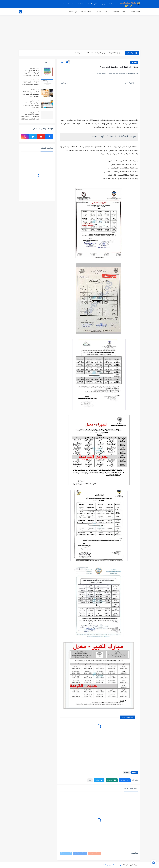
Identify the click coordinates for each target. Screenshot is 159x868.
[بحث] (20, 12)
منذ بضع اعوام (34, 68)
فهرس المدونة (92, 4)
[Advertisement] (79, 33)
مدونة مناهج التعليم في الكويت (113, 865)
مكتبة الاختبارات (85, 12)
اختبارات (134, 62)
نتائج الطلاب (74, 12)
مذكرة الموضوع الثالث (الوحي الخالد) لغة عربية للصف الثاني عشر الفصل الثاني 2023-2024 (31, 74)
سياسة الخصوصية (108, 4)
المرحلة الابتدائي (101, 12)
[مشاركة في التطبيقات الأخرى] (90, 780)
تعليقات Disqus (66, 853)
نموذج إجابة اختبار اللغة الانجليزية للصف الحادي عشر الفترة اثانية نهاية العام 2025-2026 (30, 117)
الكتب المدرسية (68, 4)
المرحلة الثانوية (135, 12)
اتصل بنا (80, 4)
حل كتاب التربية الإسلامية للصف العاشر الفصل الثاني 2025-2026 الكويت (31, 94)
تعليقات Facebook (80, 853)
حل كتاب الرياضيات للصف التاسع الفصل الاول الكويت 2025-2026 (30, 106)
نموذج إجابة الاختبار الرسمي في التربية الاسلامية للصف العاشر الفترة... (98, 53)
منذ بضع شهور (34, 80)
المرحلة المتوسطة (118, 12)
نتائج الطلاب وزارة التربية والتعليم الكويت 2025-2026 (31, 83)
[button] (125, 780)
